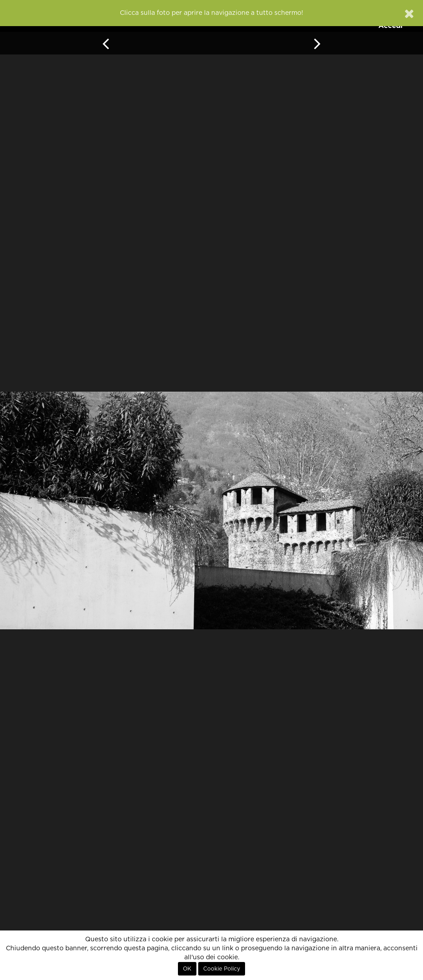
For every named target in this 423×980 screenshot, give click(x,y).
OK (187, 969)
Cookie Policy (222, 969)
